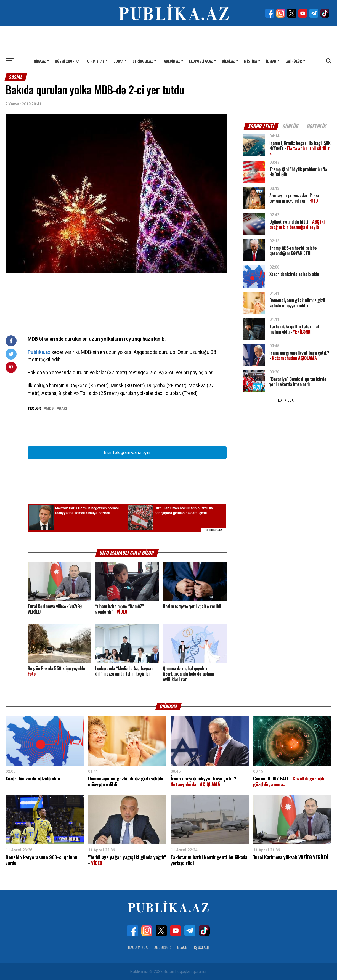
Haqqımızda (138, 947)
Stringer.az (143, 61)
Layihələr (294, 61)
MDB (50, 409)
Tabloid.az (171, 61)
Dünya (118, 61)
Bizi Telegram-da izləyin (127, 452)
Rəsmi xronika (67, 61)
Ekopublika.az (201, 61)
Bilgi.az (228, 61)
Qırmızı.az (96, 61)
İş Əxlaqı (201, 947)
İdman (271, 61)
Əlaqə (182, 947)
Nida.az (40, 61)
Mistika (250, 61)
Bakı (63, 409)
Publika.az (39, 352)
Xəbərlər (162, 947)
